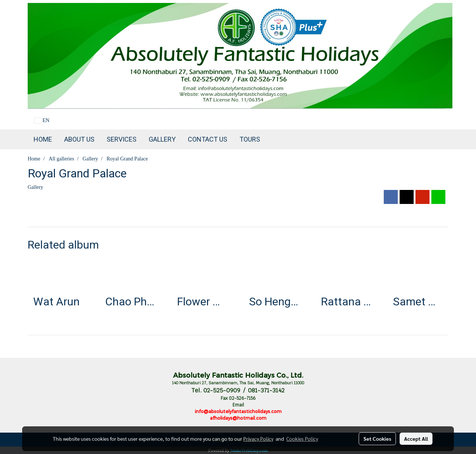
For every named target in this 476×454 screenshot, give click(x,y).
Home (43, 139)
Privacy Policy (258, 439)
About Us (79, 139)
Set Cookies (377, 439)
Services (122, 139)
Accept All (416, 439)
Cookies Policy (302, 439)
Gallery (162, 139)
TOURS (250, 139)
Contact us (208, 139)
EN (42, 120)
